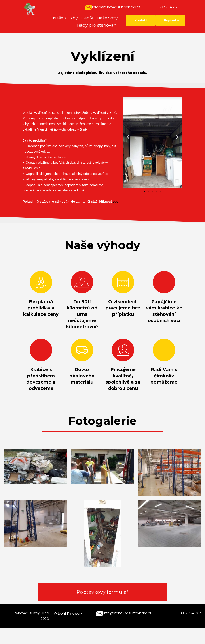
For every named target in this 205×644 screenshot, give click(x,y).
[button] (145, 191)
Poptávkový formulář (103, 595)
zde (115, 202)
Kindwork (75, 618)
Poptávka (171, 20)
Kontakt (141, 20)
